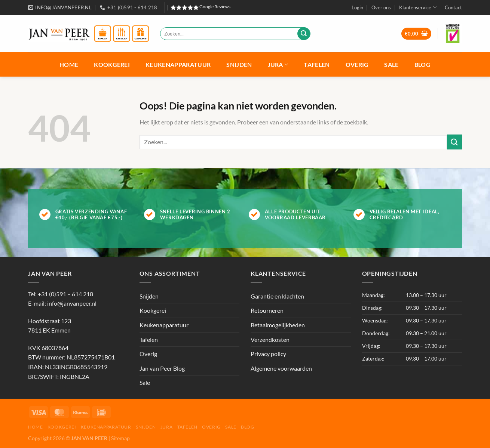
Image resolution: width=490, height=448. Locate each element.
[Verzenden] (304, 34)
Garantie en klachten (277, 296)
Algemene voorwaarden (281, 368)
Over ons (381, 7)
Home (69, 64)
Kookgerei (112, 64)
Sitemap (120, 438)
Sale (391, 64)
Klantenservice (418, 7)
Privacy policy (268, 354)
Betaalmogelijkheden (278, 325)
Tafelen (317, 64)
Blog (422, 64)
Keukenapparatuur (178, 64)
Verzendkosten (270, 339)
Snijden (239, 64)
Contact (453, 7)
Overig (357, 64)
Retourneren (267, 310)
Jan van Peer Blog (162, 368)
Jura (278, 64)
